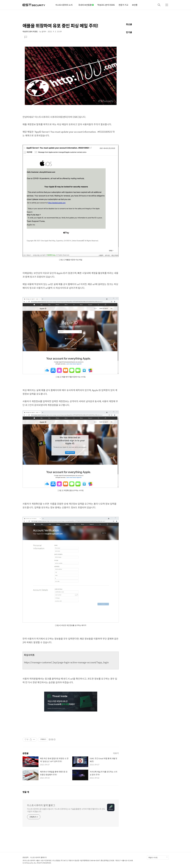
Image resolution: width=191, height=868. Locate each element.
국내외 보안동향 (86, 5)
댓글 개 (26, 792)
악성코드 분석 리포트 (106, 5)
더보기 (116, 753)
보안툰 (135, 5)
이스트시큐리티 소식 (64, 5)
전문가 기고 (123, 5)
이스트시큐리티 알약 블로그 (41, 805)
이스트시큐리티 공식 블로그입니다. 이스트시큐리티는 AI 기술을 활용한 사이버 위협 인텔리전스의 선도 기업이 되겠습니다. (66, 810)
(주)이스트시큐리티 (29, 860)
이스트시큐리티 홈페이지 (38, 857)
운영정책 (25, 857)
